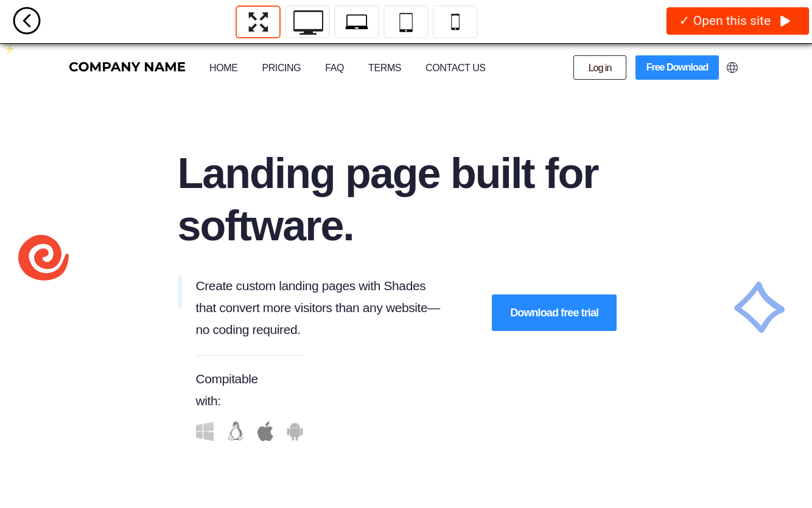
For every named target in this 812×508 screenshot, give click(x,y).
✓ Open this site (735, 21)
